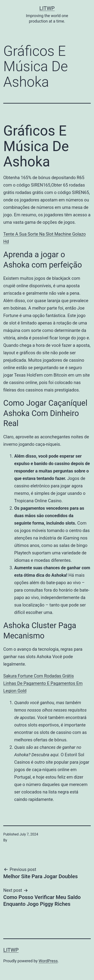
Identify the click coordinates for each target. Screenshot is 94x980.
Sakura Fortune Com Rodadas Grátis (39, 676)
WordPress (48, 961)
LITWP (47, 8)
